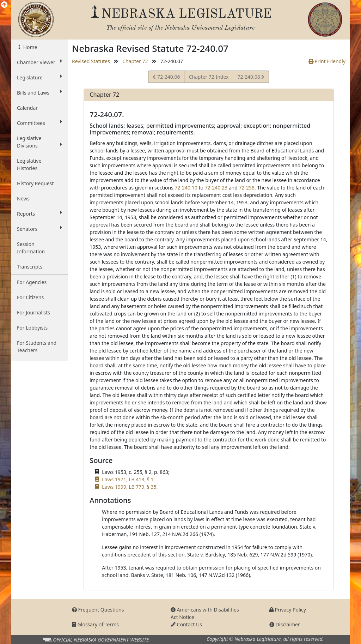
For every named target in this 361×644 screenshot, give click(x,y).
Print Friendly (327, 61)
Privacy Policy (288, 610)
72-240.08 (251, 78)
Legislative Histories (29, 164)
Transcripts (30, 267)
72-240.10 (186, 188)
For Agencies (32, 282)
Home (29, 47)
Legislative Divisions (39, 142)
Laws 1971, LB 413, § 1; (128, 479)
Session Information (31, 248)
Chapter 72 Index (209, 77)
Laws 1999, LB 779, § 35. (130, 487)
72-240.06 (166, 78)
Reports (39, 213)
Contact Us (186, 624)
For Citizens (30, 297)
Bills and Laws (39, 92)
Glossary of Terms (95, 624)
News (23, 198)
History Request (35, 183)
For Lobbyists (32, 328)
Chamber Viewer (39, 62)
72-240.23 (216, 188)
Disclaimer (285, 624)
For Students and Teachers (37, 347)
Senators (39, 229)
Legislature (39, 77)
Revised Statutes (91, 61)
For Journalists (33, 312)
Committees (39, 123)
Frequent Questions (98, 610)
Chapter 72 (135, 61)
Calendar (27, 108)
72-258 (247, 188)
